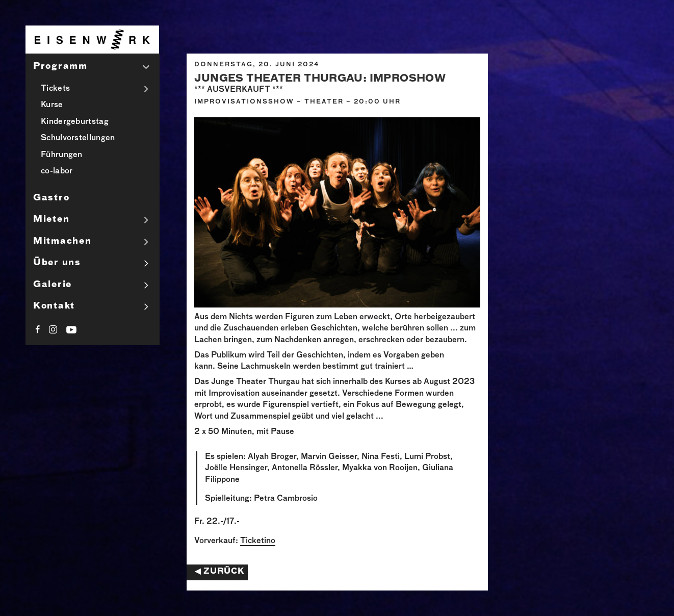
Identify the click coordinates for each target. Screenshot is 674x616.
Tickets (55, 88)
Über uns (57, 263)
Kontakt (54, 306)
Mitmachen (62, 241)
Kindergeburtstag (75, 122)
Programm (60, 67)
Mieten (51, 220)
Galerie (53, 285)
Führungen (62, 155)
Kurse (52, 105)
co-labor (57, 171)
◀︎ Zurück (220, 571)
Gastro (51, 198)
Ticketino (258, 541)
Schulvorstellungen (78, 138)
